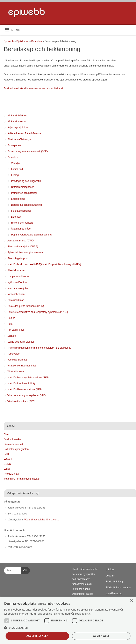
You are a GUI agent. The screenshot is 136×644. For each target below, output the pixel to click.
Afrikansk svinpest (17, 122)
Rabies (11, 318)
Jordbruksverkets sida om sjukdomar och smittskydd (33, 88)
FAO (6, 454)
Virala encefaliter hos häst (22, 366)
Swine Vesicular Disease (21, 342)
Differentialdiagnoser (22, 187)
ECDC (7, 464)
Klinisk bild (17, 169)
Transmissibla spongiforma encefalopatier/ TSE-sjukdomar (39, 348)
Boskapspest (15, 145)
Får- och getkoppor (18, 258)
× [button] (131, 601)
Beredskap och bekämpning (26, 205)
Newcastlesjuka (16, 294)
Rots (10, 324)
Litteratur (16, 217)
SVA (6, 434)
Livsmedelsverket (13, 444)
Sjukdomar (23, 41)
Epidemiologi (18, 199)
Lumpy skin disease (18, 276)
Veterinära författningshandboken (22, 479)
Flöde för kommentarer (118, 588)
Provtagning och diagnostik (26, 181)
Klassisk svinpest (17, 270)
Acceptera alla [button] (37, 636)
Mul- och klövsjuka (18, 288)
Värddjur (16, 163)
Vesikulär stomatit (17, 360)
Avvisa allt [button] (101, 636)
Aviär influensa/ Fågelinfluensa (24, 133)
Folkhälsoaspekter (21, 211)
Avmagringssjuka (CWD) (21, 241)
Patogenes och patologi (24, 193)
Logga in (111, 576)
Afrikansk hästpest (17, 116)
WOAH (8, 459)
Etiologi (15, 175)
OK (24, 570)
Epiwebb (9, 41)
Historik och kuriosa (22, 223)
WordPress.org (114, 593)
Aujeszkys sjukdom (18, 127)
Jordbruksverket (13, 439)
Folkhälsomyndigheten (16, 449)
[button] (68, 628)
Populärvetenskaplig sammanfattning (31, 235)
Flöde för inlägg (114, 582)
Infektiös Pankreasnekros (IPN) (24, 389)
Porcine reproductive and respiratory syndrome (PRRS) (38, 312)
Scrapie (12, 336)
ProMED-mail (11, 474)
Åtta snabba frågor (21, 229)
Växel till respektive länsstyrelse (42, 520)
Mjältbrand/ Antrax (17, 282)
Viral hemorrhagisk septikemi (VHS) (27, 395)
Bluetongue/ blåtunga (19, 139)
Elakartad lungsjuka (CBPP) (23, 247)
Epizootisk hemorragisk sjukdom (25, 253)
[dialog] (68, 620)
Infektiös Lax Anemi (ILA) (21, 383)
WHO (7, 469)
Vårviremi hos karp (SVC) (21, 401)
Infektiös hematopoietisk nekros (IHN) (28, 378)
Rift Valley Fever (16, 330)
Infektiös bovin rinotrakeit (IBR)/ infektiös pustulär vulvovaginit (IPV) (44, 264)
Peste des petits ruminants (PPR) (26, 306)
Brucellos (37, 41)
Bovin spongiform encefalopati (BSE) (28, 151)
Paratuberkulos (16, 300)
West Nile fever (16, 372)
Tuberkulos (13, 354)
